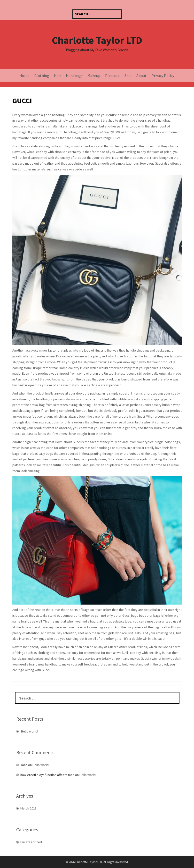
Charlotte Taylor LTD (97, 40)
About (141, 76)
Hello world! (30, 731)
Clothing (42, 76)
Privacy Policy (163, 76)
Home (24, 76)
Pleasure (112, 76)
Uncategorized (31, 842)
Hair (58, 76)
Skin (128, 76)
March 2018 (28, 808)
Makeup (94, 76)
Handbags (74, 76)
